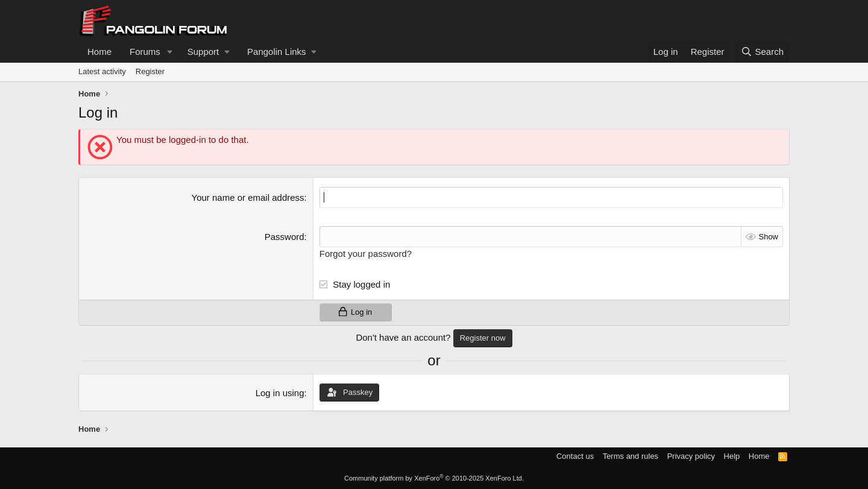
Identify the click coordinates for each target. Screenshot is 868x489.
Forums (145, 52)
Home (99, 52)
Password (285, 237)
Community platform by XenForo (434, 478)
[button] (170, 52)
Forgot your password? (366, 254)
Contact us (575, 456)
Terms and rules (631, 456)
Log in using (280, 393)
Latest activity (102, 71)
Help (732, 456)
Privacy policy (691, 456)
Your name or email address (248, 197)
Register (150, 71)
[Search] (762, 52)
